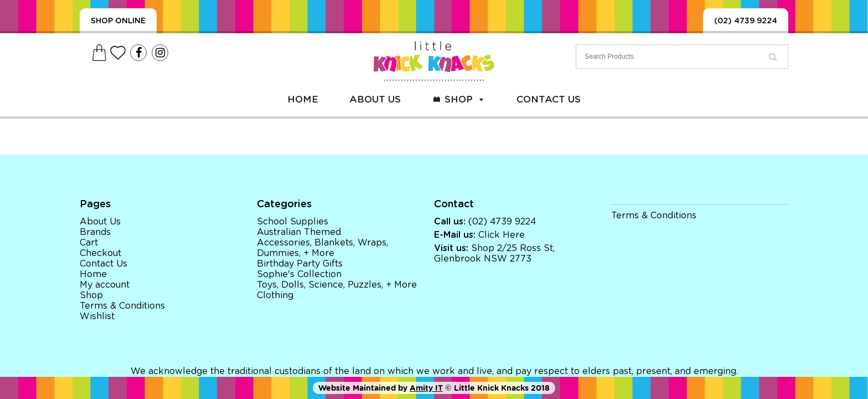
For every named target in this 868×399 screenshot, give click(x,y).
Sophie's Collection (299, 274)
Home (303, 99)
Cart (89, 243)
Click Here (502, 235)
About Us (375, 99)
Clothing (275, 295)
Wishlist (97, 316)
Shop (465, 99)
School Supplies (293, 222)
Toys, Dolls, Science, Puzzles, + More (337, 285)
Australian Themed (299, 232)
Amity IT (426, 388)
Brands (95, 232)
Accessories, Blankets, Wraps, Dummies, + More (322, 248)
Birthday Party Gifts (300, 264)
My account (105, 285)
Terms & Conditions (122, 306)
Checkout (100, 253)
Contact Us (549, 99)
